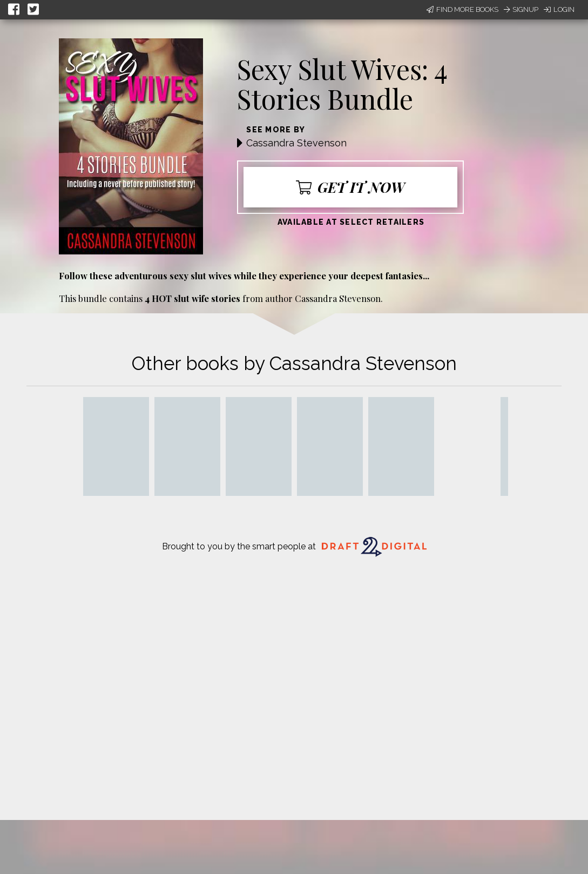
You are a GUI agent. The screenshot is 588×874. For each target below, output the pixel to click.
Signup (521, 9)
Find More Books (462, 9)
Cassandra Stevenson (296, 143)
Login (559, 9)
